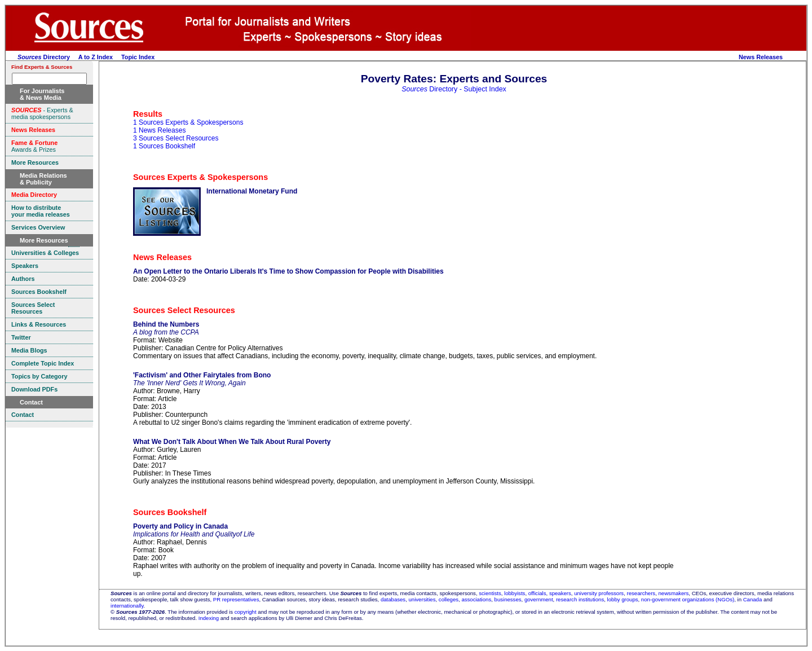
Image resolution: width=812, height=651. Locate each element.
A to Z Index (96, 57)
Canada (753, 599)
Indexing (209, 618)
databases (393, 599)
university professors (599, 593)
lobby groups (623, 599)
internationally (127, 606)
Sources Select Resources (184, 310)
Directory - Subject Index (454, 89)
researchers (641, 593)
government (539, 599)
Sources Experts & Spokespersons (200, 177)
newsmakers (674, 593)
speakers (560, 593)
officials (537, 593)
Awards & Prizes (34, 146)
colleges (449, 599)
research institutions (580, 599)
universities (422, 599)
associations (476, 599)
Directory (44, 57)
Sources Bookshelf (170, 512)
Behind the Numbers (166, 324)
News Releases (761, 57)
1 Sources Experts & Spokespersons (188, 122)
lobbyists (515, 593)
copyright (246, 612)
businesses (508, 599)
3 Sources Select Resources (176, 138)
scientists (490, 593)
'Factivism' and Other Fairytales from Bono (202, 375)
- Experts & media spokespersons (42, 113)
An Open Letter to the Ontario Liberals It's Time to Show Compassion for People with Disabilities (288, 271)
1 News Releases (159, 130)
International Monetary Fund (252, 191)
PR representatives (236, 599)
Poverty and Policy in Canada (180, 526)
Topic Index (138, 57)
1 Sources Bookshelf (164, 146)
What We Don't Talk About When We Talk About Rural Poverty (232, 442)
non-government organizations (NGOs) (688, 599)
